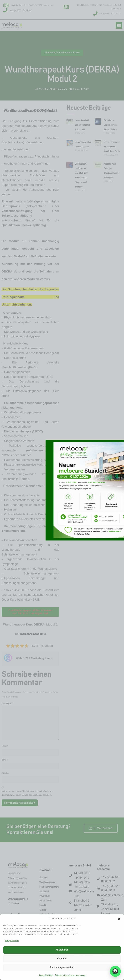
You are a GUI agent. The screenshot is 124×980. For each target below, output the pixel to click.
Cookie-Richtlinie (46, 975)
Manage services (12, 941)
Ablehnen (62, 959)
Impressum (81, 975)
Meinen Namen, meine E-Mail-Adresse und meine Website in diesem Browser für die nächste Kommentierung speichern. (27, 793)
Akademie (50, 53)
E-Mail (5, 760)
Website (5, 774)
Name (5, 746)
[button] (119, 919)
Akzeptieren (62, 950)
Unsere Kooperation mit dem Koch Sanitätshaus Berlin (112, 147)
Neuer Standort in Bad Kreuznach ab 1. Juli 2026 (83, 125)
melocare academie (33, 634)
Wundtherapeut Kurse (68, 53)
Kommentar (7, 704)
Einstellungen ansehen (62, 968)
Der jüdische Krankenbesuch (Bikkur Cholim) (110, 125)
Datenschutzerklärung (65, 975)
